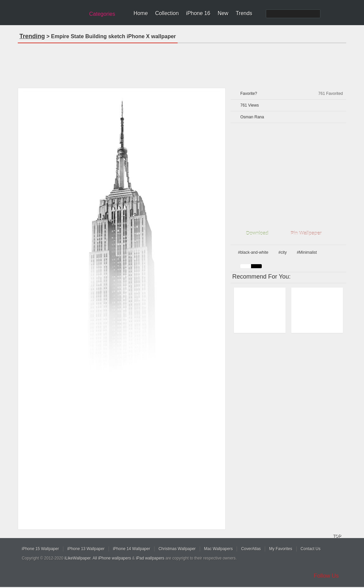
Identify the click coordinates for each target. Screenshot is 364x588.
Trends (244, 13)
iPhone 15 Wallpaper (40, 549)
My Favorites (281, 549)
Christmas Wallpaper (177, 549)
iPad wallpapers (150, 558)
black (256, 266)
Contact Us (311, 549)
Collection (167, 13)
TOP (337, 536)
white (246, 266)
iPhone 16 (198, 13)
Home (141, 13)
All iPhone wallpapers (112, 558)
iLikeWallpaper (78, 558)
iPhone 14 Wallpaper (132, 549)
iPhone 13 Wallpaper (86, 549)
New (223, 13)
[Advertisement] (182, 63)
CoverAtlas (251, 549)
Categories (102, 14)
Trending (32, 36)
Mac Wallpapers (219, 549)
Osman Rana (252, 117)
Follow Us (326, 576)
